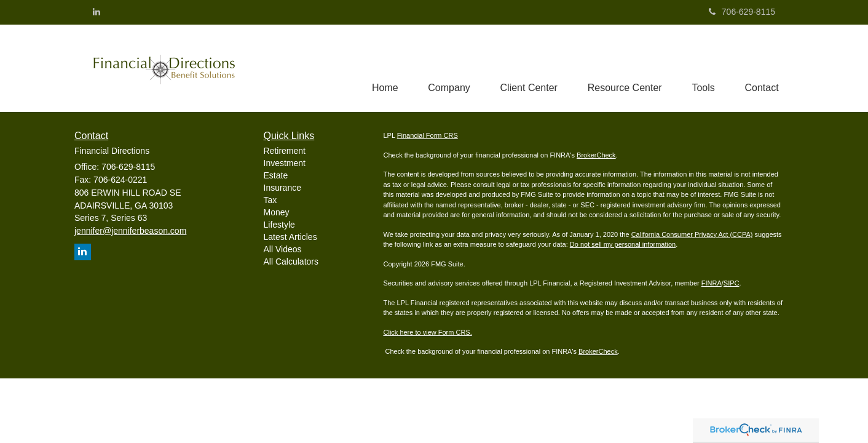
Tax (270, 200)
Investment (285, 163)
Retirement (285, 151)
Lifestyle (279, 225)
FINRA (712, 284)
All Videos (283, 249)
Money (277, 212)
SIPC (732, 284)
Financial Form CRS (428, 136)
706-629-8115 (742, 12)
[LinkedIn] (97, 12)
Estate (276, 175)
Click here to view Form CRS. (428, 332)
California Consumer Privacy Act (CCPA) (692, 234)
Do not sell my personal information (623, 245)
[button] (446, 68)
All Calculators (291, 261)
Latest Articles (290, 237)
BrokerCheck (596, 155)
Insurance (282, 188)
